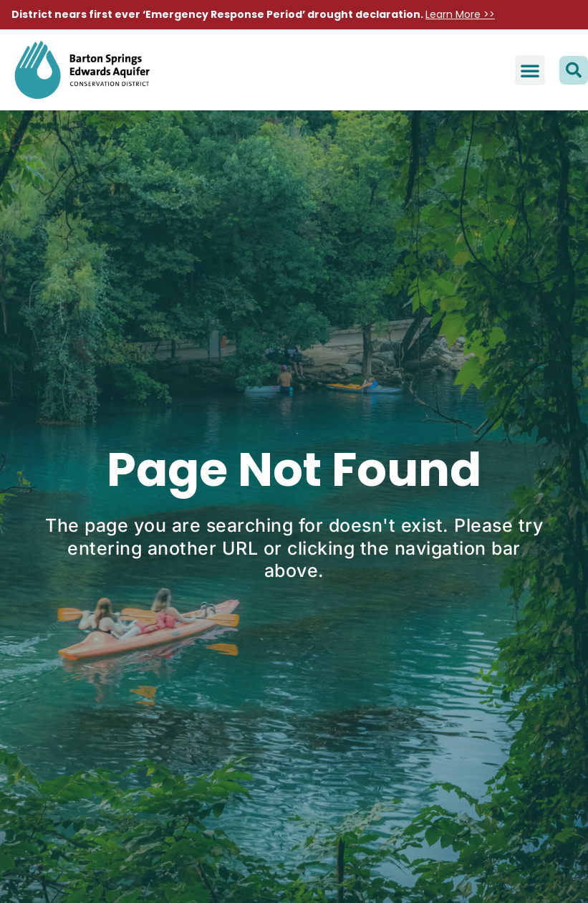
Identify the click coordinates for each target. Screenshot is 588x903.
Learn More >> (460, 14)
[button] (530, 70)
